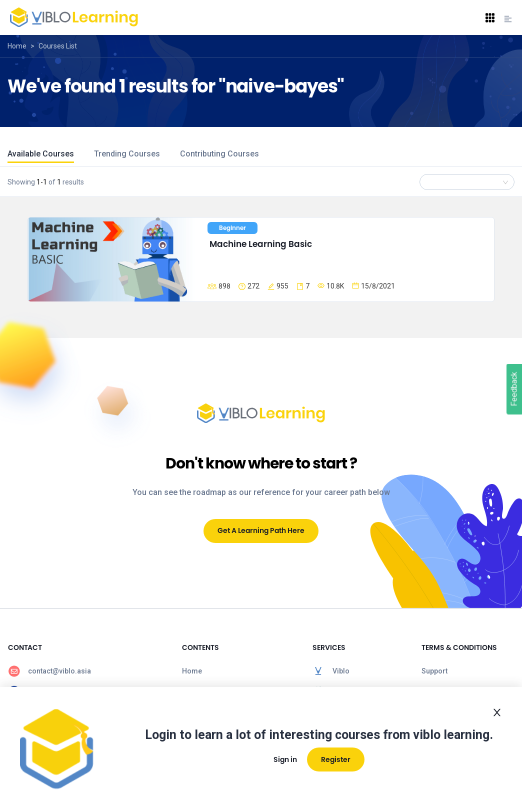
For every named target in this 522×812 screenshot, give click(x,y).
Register (336, 759)
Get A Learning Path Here (261, 530)
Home (17, 46)
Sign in (285, 759)
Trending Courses (127, 154)
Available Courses (41, 154)
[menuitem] (87, 671)
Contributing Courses (219, 154)
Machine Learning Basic (261, 244)
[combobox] (467, 182)
